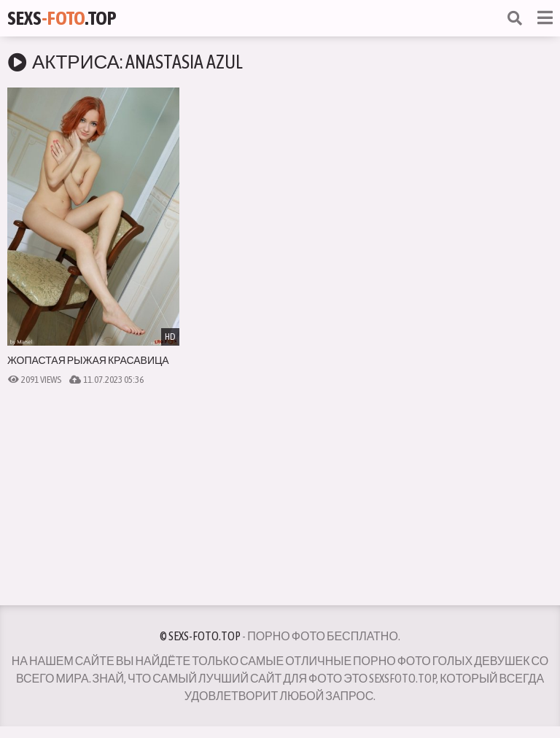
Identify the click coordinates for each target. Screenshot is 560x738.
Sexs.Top (62, 18)
